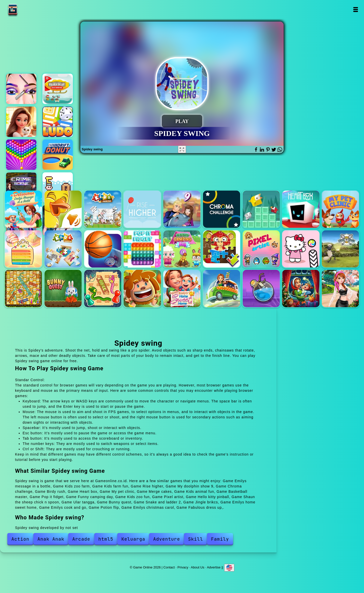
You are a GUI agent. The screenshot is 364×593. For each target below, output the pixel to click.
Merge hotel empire (21, 122)
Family (220, 539)
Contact (169, 567)
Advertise (214, 567)
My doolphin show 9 (182, 209)
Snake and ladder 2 (103, 288)
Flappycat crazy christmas (58, 89)
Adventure (167, 539)
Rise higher (142, 209)
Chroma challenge (222, 209)
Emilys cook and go (222, 288)
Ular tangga (23, 288)
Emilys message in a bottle (23, 209)
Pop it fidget (142, 249)
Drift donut (58, 155)
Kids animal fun (63, 249)
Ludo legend (58, 122)
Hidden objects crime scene (21, 188)
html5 (106, 539)
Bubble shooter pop (21, 155)
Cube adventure (58, 188)
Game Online (29, 9)
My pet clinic (340, 209)
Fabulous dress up (340, 288)
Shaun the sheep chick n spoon (340, 249)
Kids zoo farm (63, 209)
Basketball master (103, 249)
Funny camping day (182, 249)
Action (20, 539)
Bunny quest (63, 288)
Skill (196, 539)
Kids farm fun (103, 209)
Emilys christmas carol (301, 288)
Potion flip (261, 288)
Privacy (183, 567)
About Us (198, 567)
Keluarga (133, 539)
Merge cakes (23, 249)
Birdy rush (261, 209)
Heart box (301, 209)
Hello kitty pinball (301, 249)
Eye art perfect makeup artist (21, 89)
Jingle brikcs (142, 288)
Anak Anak (51, 539)
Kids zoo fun (222, 249)
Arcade (81, 539)
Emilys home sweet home (182, 288)
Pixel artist (261, 249)
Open (356, 9)
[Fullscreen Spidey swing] (182, 149)
